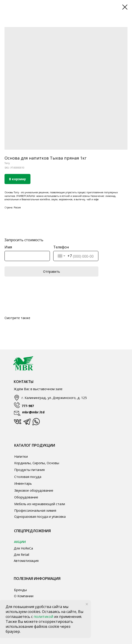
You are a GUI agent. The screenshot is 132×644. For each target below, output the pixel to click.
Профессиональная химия (35, 510)
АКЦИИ (20, 542)
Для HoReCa (23, 548)
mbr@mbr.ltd (33, 412)
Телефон (61, 247)
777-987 (28, 406)
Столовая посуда (28, 477)
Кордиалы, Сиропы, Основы (37, 463)
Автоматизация (26, 561)
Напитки (21, 456)
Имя (8, 247)
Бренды (20, 590)
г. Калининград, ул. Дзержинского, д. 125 (54, 398)
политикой (44, 617)
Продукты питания (29, 470)
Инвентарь (23, 483)
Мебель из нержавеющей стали (40, 504)
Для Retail (21, 554)
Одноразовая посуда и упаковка (40, 516)
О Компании (24, 596)
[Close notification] (87, 604)
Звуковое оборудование (34, 490)
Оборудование (26, 497)
